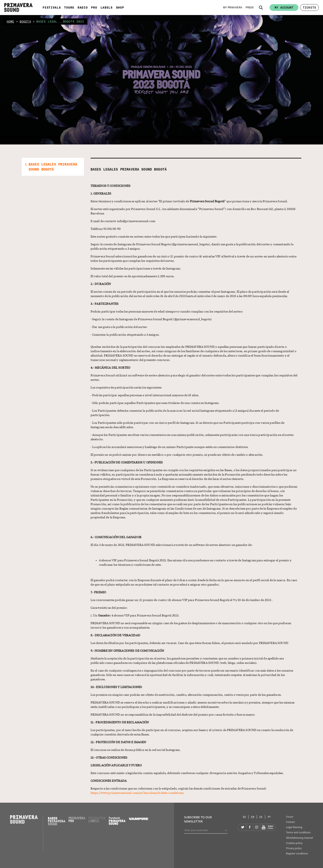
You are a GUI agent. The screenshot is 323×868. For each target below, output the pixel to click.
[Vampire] (139, 819)
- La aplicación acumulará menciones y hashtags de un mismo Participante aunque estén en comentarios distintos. (170, 447)
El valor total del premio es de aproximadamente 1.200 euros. (133, 276)
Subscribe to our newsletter (198, 819)
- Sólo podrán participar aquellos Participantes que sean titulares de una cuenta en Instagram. (155, 403)
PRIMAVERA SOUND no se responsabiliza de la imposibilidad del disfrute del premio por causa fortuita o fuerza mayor (173, 714)
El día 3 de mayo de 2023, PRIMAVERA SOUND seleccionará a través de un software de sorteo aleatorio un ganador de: (172, 545)
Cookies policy (294, 843)
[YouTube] (264, 827)
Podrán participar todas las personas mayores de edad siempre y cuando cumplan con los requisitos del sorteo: (167, 311)
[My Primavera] (233, 8)
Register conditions (297, 854)
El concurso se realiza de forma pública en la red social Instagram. (136, 750)
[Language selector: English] (253, 817)
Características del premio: (109, 607)
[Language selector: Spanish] (245, 817)
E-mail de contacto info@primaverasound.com (123, 221)
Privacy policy (294, 848)
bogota (25, 22)
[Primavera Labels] (97, 821)
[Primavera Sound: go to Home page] (18, 8)
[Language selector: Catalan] (261, 817)
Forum (290, 817)
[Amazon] (270, 827)
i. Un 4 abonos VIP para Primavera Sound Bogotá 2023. (135, 615)
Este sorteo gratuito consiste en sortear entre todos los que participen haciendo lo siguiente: (154, 236)
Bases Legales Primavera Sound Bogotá (129, 169)
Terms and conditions (298, 833)
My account (284, 8)
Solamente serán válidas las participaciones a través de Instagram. (136, 268)
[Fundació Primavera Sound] (117, 824)
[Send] (226, 830)
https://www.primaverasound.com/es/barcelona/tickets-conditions (137, 793)
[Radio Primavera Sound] (57, 821)
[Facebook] (250, 827)
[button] (261, 8)
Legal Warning (294, 827)
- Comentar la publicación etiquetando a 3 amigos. (125, 334)
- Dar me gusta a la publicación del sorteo (119, 327)
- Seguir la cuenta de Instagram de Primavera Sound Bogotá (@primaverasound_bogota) (151, 319)
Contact (290, 822)
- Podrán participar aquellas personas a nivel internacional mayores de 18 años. (145, 395)
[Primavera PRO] (77, 821)
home (11, 22)
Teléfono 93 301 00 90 (106, 229)
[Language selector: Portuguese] (269, 817)
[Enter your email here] (206, 830)
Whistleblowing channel (299, 838)
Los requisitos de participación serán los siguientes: (126, 387)
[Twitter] (243, 827)
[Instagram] (257, 827)
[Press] (250, 8)
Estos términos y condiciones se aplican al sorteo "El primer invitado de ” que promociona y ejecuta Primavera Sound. (189, 201)
